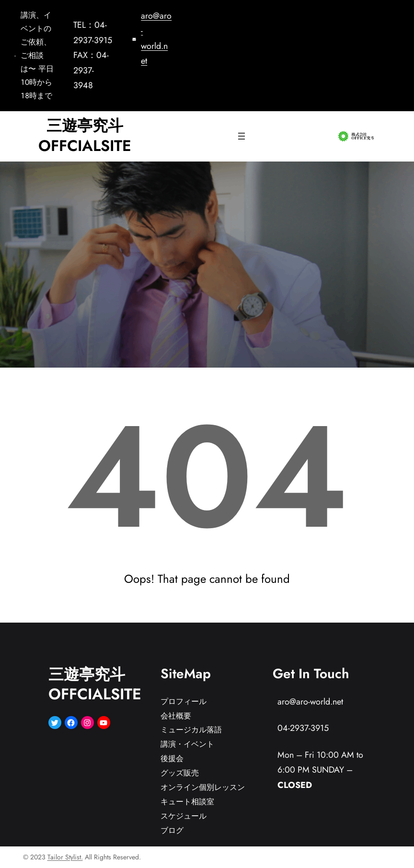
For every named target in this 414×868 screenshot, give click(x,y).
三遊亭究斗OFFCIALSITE (85, 136)
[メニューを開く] (241, 136)
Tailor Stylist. (65, 857)
